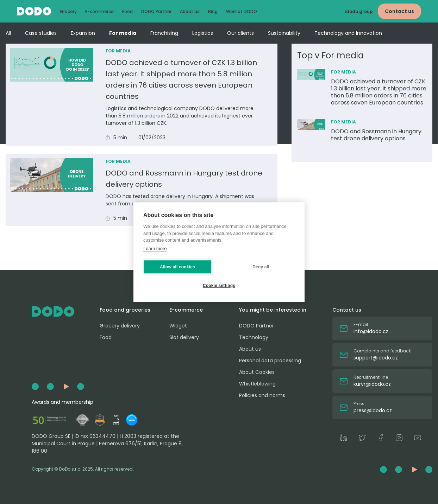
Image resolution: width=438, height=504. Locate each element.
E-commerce (99, 11)
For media (123, 33)
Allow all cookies (177, 267)
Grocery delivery (120, 326)
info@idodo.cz (371, 331)
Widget (178, 326)
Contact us (399, 11)
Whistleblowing (257, 384)
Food (127, 11)
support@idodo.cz (376, 358)
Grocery (68, 11)
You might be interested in (273, 310)
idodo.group (359, 11)
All (8, 33)
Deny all (261, 267)
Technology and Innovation (348, 33)
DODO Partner (156, 11)
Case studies (41, 33)
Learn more (155, 248)
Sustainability (284, 33)
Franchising (164, 33)
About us (190, 11)
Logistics (203, 33)
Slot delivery (184, 337)
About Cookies (257, 372)
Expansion (83, 33)
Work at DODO (242, 11)
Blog (213, 11)
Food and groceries (125, 310)
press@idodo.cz (373, 410)
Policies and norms (262, 395)
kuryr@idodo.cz (372, 384)
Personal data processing (270, 361)
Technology (254, 337)
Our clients (240, 33)
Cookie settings (219, 286)
